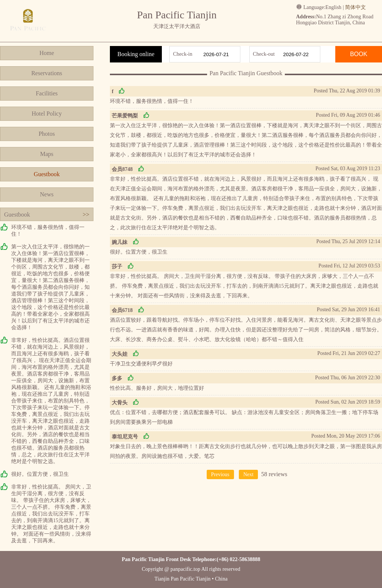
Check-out (264, 54)
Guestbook (47, 174)
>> (86, 215)
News (47, 194)
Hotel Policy (47, 114)
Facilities (47, 93)
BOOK (358, 54)
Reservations (47, 73)
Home (47, 53)
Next (248, 474)
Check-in (183, 54)
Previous (220, 474)
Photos (47, 134)
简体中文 (355, 7)
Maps (47, 154)
